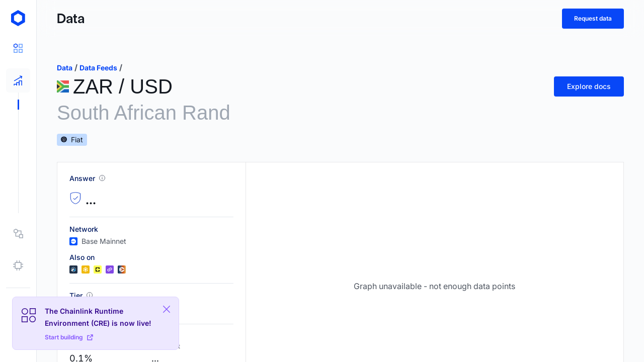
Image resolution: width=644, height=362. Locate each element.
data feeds (98, 68)
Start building (69, 337)
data (65, 68)
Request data (593, 18)
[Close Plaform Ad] (167, 309)
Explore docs (589, 86)
